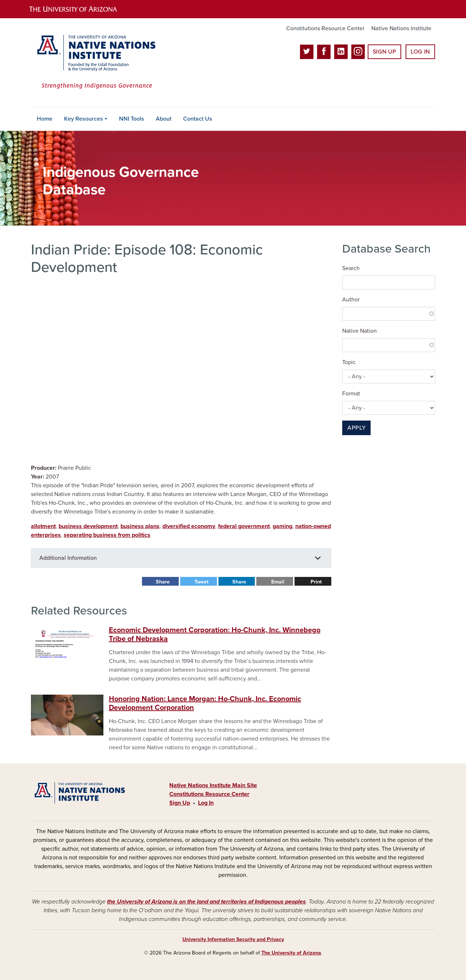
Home (45, 119)
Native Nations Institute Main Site (213, 785)
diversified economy (189, 526)
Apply (356, 428)
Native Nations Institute (401, 28)
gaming (283, 526)
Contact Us (198, 119)
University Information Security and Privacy (233, 939)
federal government (244, 526)
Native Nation (360, 331)
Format (351, 394)
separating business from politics (107, 535)
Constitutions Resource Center (325, 28)
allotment (43, 526)
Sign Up (384, 52)
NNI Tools (132, 119)
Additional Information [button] (68, 558)
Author (351, 300)
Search (351, 268)
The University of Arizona (291, 953)
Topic (349, 362)
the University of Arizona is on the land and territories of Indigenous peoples (206, 902)
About (164, 119)
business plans (140, 526)
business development (88, 526)
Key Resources (84, 119)
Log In (420, 52)
